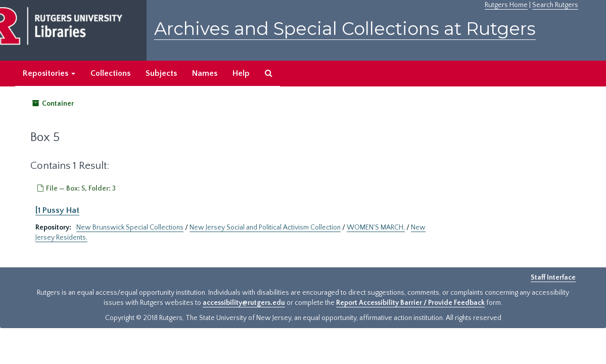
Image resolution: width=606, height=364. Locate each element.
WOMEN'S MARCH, (376, 227)
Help (241, 73)
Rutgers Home (506, 5)
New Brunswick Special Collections (130, 227)
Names (205, 73)
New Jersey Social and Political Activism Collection (265, 227)
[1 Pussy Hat (57, 210)
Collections (110, 73)
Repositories (49, 73)
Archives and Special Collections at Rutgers (345, 29)
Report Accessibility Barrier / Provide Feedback (410, 303)
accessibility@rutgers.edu (244, 303)
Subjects (161, 73)
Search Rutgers (555, 5)
